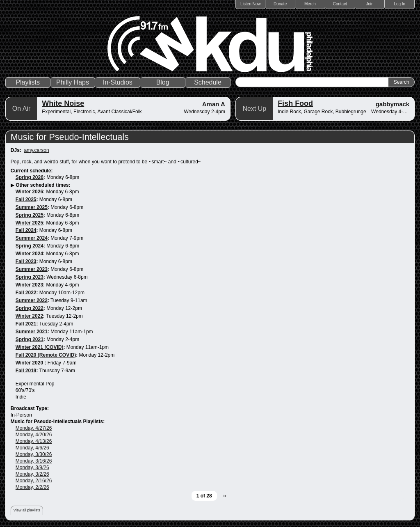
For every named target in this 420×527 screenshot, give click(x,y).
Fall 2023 (26, 261)
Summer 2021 (32, 332)
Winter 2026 (29, 192)
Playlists (28, 82)
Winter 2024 (29, 254)
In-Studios (118, 82)
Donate (280, 4)
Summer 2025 (32, 207)
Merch (310, 4)
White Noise (63, 103)
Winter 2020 (30, 363)
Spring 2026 (30, 177)
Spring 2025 (30, 215)
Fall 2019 (26, 371)
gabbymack (393, 104)
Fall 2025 (26, 199)
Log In (399, 4)
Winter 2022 (29, 316)
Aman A (214, 104)
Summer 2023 (32, 269)
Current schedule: (32, 171)
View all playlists (27, 510)
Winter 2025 (29, 223)
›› (225, 496)
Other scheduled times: (43, 185)
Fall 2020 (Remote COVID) (46, 355)
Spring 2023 (30, 277)
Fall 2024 (26, 230)
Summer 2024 (32, 238)
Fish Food (295, 103)
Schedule (208, 82)
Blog (163, 82)
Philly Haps (73, 82)
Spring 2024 (30, 246)
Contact (340, 4)
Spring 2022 (30, 308)
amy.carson (36, 150)
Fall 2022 (26, 293)
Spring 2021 (30, 339)
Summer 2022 (32, 300)
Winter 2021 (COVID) (40, 347)
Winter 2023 (29, 285)
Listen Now (250, 4)
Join (370, 4)
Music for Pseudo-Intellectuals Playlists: (58, 422)
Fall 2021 (26, 324)
